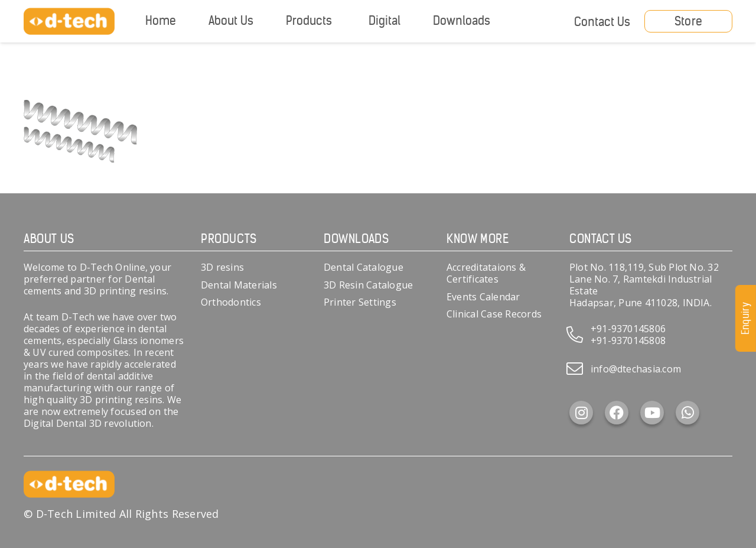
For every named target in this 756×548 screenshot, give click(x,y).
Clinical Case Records (494, 314)
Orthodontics (231, 302)
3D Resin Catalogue (368, 285)
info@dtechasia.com (636, 369)
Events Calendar (483, 297)
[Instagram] (581, 413)
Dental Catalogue (364, 267)
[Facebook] (617, 413)
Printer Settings (360, 302)
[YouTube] (652, 413)
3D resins (222, 267)
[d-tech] (69, 22)
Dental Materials (239, 285)
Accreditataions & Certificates (486, 273)
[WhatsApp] (687, 413)
